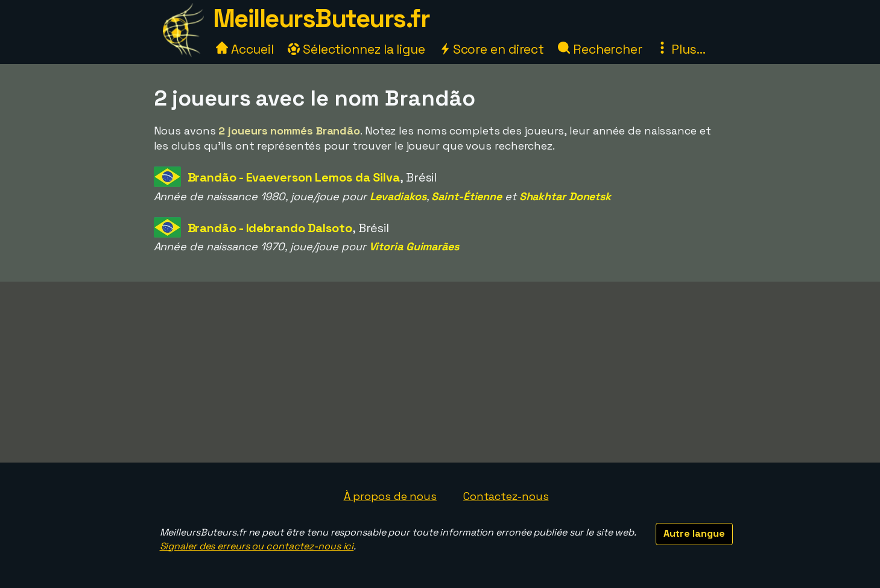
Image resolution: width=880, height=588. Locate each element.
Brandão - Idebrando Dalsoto (270, 228)
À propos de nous (390, 496)
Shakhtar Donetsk (565, 196)
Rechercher (600, 49)
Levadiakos (398, 196)
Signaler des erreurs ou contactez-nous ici (257, 546)
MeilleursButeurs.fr (321, 18)
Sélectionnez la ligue (356, 49)
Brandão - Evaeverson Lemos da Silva (294, 177)
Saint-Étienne (467, 196)
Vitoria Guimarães (414, 246)
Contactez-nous (506, 496)
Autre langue (694, 533)
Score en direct (492, 49)
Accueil (245, 49)
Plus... (681, 49)
